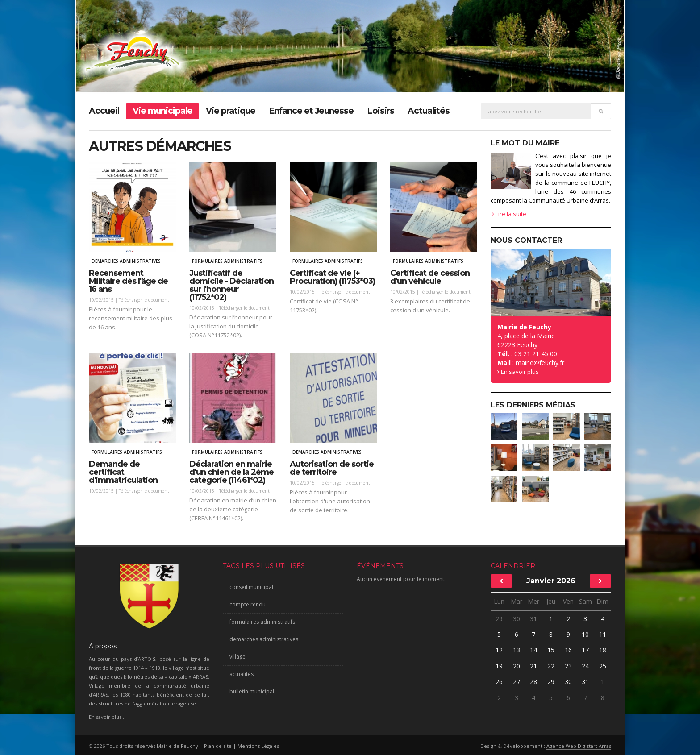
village (237, 657)
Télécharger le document (144, 300)
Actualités (429, 111)
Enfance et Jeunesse (311, 111)
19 (499, 666)
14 (533, 650)
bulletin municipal (252, 691)
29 (499, 619)
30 (517, 619)
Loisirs (381, 111)
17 (585, 650)
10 (585, 634)
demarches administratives (264, 639)
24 (585, 666)
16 (568, 650)
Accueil (104, 111)
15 (551, 650)
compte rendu (248, 604)
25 (603, 666)
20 (517, 666)
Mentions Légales (258, 746)
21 (533, 666)
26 (499, 682)
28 (533, 682)
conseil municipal (251, 587)
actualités (242, 674)
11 (603, 634)
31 (533, 619)
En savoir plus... (107, 717)
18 (603, 650)
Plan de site (218, 746)
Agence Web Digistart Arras (579, 746)
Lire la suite (509, 214)
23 (568, 666)
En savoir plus (520, 372)
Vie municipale (162, 111)
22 (551, 666)
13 (517, 650)
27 (517, 682)
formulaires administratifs (262, 622)
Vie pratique (231, 111)
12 (499, 650)
